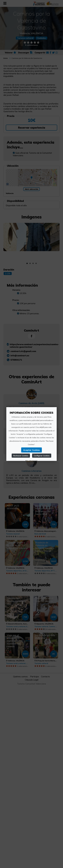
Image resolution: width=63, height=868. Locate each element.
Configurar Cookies (42, 456)
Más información (31, 461)
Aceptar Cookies (31, 450)
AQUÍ (42, 427)
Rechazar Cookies (21, 456)
